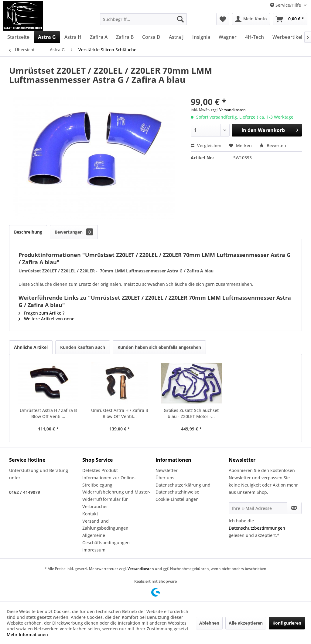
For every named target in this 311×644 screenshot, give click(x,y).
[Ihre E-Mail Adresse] (258, 508)
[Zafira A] (99, 37)
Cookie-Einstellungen (177, 499)
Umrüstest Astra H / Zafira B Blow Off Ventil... (48, 413)
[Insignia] (201, 37)
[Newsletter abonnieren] (294, 508)
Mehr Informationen (27, 634)
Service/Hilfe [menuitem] (286, 5)
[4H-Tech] (255, 37)
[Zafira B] (125, 37)
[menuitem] (144, 19)
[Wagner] (228, 37)
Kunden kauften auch (83, 347)
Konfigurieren (287, 623)
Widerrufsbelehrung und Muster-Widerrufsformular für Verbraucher (116, 499)
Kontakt (90, 514)
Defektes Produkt (100, 470)
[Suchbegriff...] (144, 19)
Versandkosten (141, 569)
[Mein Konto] (251, 19)
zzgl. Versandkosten (228, 110)
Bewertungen (74, 232)
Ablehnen (209, 623)
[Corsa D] (151, 37)
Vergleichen (206, 145)
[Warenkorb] (290, 19)
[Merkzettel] (223, 19)
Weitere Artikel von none (46, 319)
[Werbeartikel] (287, 37)
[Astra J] (176, 37)
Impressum (94, 550)
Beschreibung (28, 232)
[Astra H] (73, 37)
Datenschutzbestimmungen (257, 528)
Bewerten (273, 145)
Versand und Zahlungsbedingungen (105, 525)
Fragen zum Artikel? (41, 313)
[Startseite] (18, 37)
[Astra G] (47, 37)
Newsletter (167, 470)
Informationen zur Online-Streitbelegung (109, 481)
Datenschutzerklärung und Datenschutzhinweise (183, 489)
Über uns (165, 478)
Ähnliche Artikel (31, 347)
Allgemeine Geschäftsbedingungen (106, 539)
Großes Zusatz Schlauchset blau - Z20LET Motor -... (191, 413)
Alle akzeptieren (246, 623)
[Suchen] (180, 19)
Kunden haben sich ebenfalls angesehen (159, 347)
